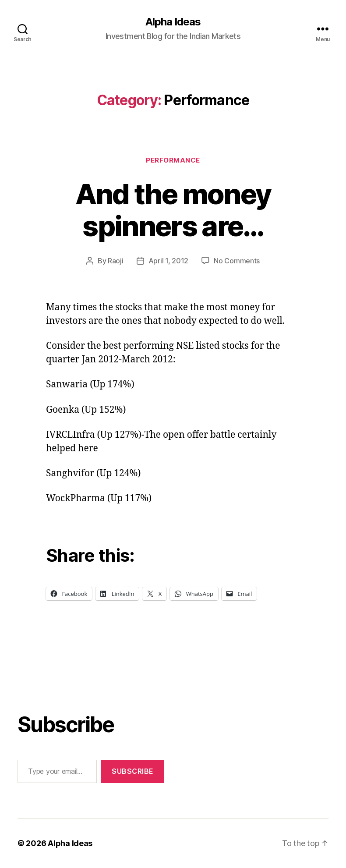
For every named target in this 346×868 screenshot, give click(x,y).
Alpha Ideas (173, 22)
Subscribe (133, 771)
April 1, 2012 (169, 261)
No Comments (237, 261)
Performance (173, 160)
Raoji (116, 261)
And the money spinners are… (173, 210)
